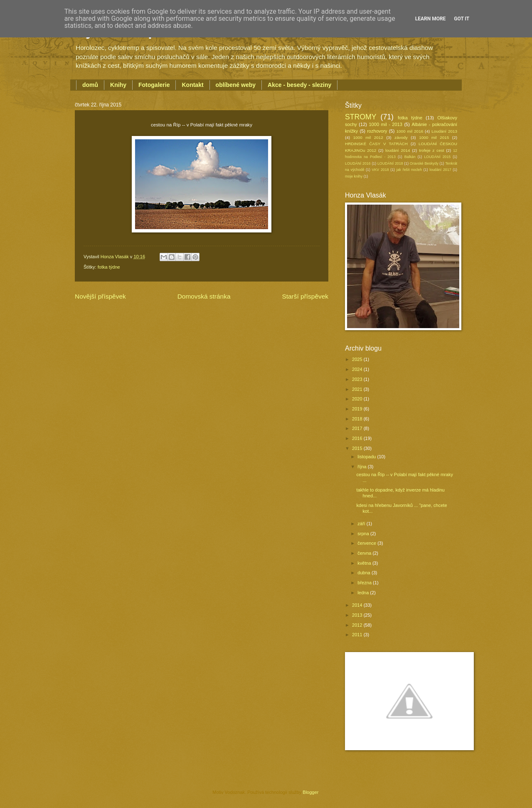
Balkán (410, 157)
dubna (365, 573)
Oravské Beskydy (424, 163)
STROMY (361, 117)
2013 (358, 615)
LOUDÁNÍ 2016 (358, 163)
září (362, 524)
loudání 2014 (398, 150)
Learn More (431, 19)
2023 (358, 379)
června (365, 553)
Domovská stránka (204, 296)
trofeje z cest (431, 150)
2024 (358, 369)
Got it (462, 19)
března (365, 583)
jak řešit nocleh (409, 170)
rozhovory (377, 131)
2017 (358, 428)
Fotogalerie (154, 85)
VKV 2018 (381, 170)
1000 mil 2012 (368, 137)
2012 (358, 625)
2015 (358, 448)
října (363, 467)
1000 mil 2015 (434, 137)
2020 (358, 399)
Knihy (118, 85)
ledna (364, 593)
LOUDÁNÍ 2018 (390, 163)
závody (401, 137)
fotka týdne (109, 267)
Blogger (310, 792)
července (367, 543)
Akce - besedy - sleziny (299, 85)
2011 (358, 635)
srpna (364, 534)
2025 (358, 359)
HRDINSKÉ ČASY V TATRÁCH (376, 144)
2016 (358, 438)
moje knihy (354, 176)
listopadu (367, 457)
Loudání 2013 (444, 131)
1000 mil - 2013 (385, 124)
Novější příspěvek (100, 296)
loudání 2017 (440, 170)
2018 (358, 419)
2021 (358, 389)
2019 (358, 409)
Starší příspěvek (305, 296)
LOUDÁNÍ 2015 (437, 157)
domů (90, 85)
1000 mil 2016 (410, 131)
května (365, 563)
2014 (358, 605)
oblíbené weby (236, 85)
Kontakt (192, 85)
